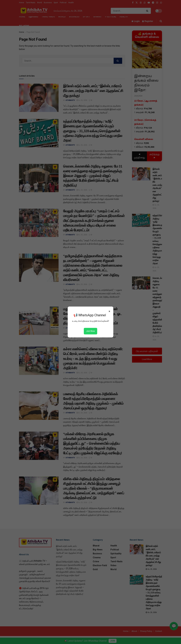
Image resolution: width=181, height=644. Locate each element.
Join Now (90, 331)
